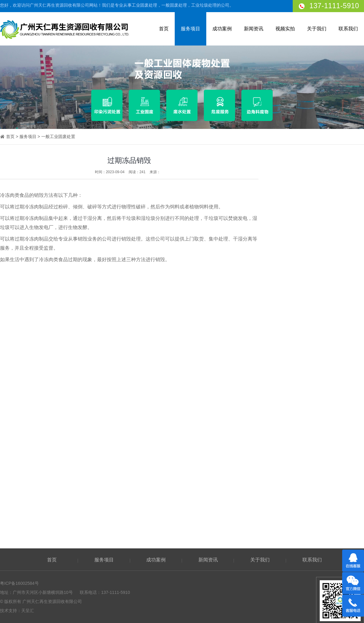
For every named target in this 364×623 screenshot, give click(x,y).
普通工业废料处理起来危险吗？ (314, 437)
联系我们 (348, 29)
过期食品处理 (323, 258)
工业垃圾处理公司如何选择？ (312, 493)
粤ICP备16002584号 (19, 583)
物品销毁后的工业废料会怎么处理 (316, 471)
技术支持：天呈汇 (17, 611)
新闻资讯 (254, 29)
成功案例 (222, 29)
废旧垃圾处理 (323, 394)
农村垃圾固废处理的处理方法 (312, 482)
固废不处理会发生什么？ (307, 460)
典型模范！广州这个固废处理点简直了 (320, 449)
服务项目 (190, 29)
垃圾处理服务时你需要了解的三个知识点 (322, 516)
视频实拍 (285, 29)
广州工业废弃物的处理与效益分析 (316, 505)
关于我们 (317, 29)
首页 (164, 29)
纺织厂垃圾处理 (323, 317)
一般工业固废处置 (58, 137)
